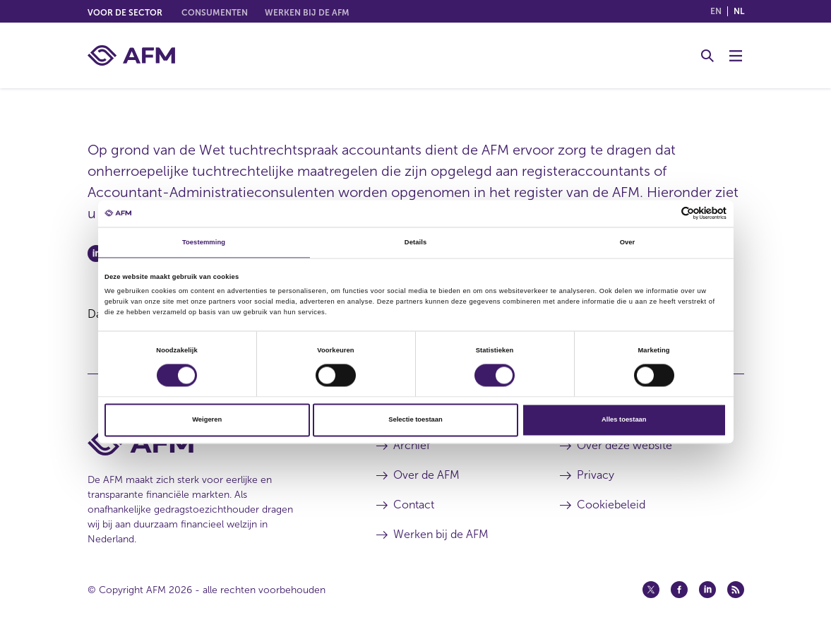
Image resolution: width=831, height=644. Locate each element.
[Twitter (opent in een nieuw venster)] (651, 590)
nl (739, 11)
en (716, 11)
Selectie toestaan (415, 420)
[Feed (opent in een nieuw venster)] (736, 590)
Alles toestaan (624, 420)
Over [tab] (628, 242)
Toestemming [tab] (204, 242)
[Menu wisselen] (736, 56)
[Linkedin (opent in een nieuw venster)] (707, 590)
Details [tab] (415, 242)
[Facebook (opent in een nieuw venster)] (679, 590)
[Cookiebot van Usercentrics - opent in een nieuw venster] (665, 214)
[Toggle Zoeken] (707, 56)
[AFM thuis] (131, 55)
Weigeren (207, 420)
